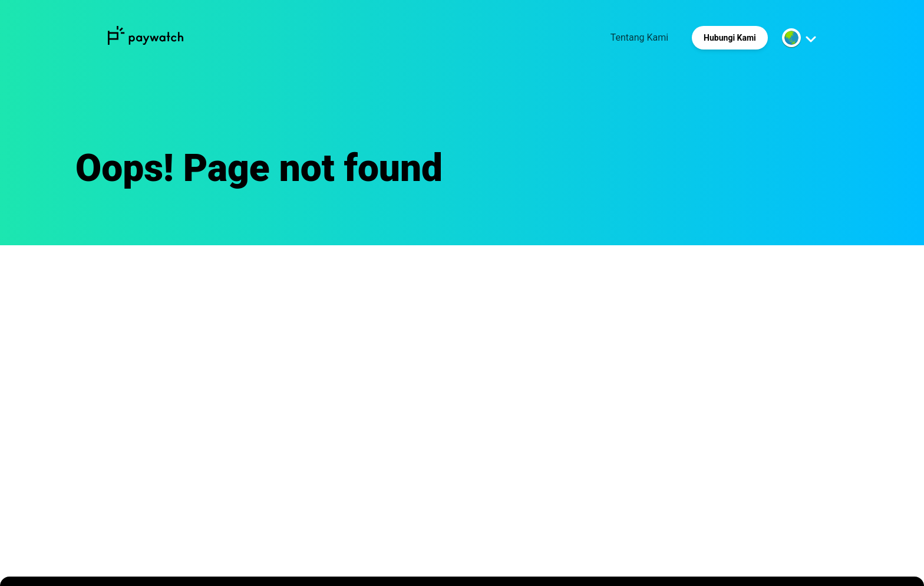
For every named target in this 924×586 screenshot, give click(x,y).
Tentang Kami (639, 37)
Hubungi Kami (730, 38)
